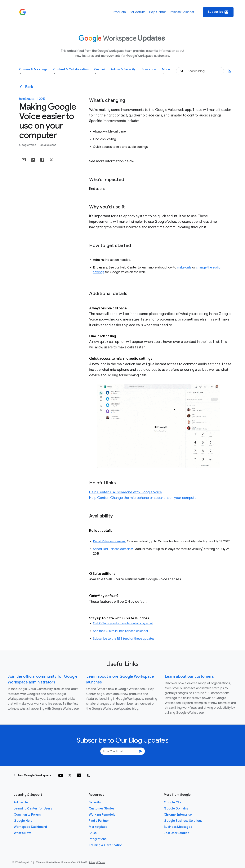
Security (95, 802)
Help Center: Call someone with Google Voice (126, 492)
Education (149, 71)
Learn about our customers (189, 676)
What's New (22, 833)
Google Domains (176, 809)
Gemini (99, 71)
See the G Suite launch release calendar (121, 631)
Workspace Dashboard (30, 827)
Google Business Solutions (183, 821)
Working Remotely (102, 815)
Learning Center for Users (33, 809)
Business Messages (178, 827)
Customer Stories (102, 809)
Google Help (23, 821)
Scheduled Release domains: (113, 549)
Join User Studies (176, 833)
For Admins (138, 12)
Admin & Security (123, 71)
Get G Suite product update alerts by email (123, 623)
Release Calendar (182, 12)
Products (119, 12)
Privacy (93, 862)
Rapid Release (48, 145)
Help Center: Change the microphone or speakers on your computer (144, 498)
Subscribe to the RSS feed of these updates (124, 639)
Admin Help (22, 802)
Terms (102, 862)
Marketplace (98, 827)
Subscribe (218, 12)
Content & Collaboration (71, 71)
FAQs (93, 833)
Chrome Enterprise (178, 815)
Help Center (158, 12)
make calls (184, 268)
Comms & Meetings (33, 71)
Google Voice (28, 145)
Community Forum (27, 815)
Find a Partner (99, 821)
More (166, 71)
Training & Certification (106, 845)
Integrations (98, 839)
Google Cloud (174, 802)
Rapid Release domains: (110, 541)
